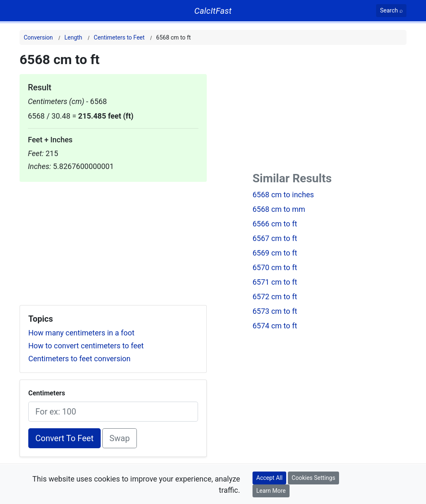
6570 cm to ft (275, 267)
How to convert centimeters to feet (86, 346)
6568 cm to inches (283, 195)
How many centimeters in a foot (81, 333)
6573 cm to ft (275, 311)
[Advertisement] (113, 240)
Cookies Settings (313, 478)
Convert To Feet (64, 438)
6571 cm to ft (275, 282)
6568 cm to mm (279, 209)
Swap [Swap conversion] (120, 438)
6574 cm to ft (275, 326)
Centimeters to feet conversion (79, 359)
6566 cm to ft (275, 224)
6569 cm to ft (275, 253)
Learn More (271, 491)
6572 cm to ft (275, 297)
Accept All (269, 478)
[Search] (391, 11)
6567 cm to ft (275, 238)
